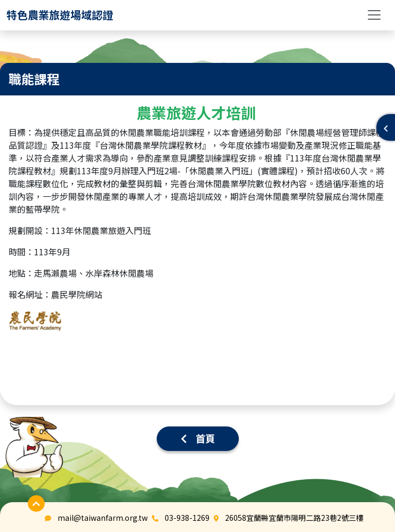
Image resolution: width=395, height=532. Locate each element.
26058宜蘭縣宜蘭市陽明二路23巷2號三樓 (294, 518)
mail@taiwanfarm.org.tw (103, 518)
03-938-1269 (187, 518)
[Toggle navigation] (374, 15)
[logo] (60, 15)
